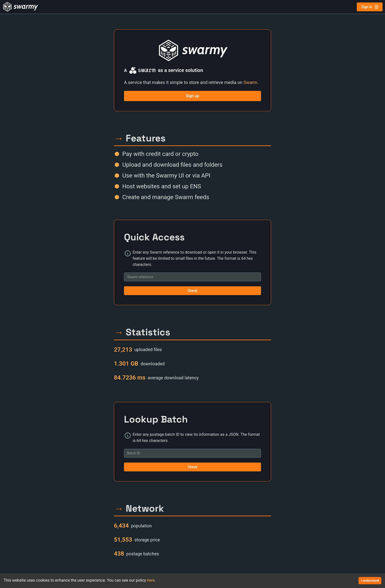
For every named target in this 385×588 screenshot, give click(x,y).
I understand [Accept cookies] (370, 581)
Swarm (250, 82)
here (151, 580)
